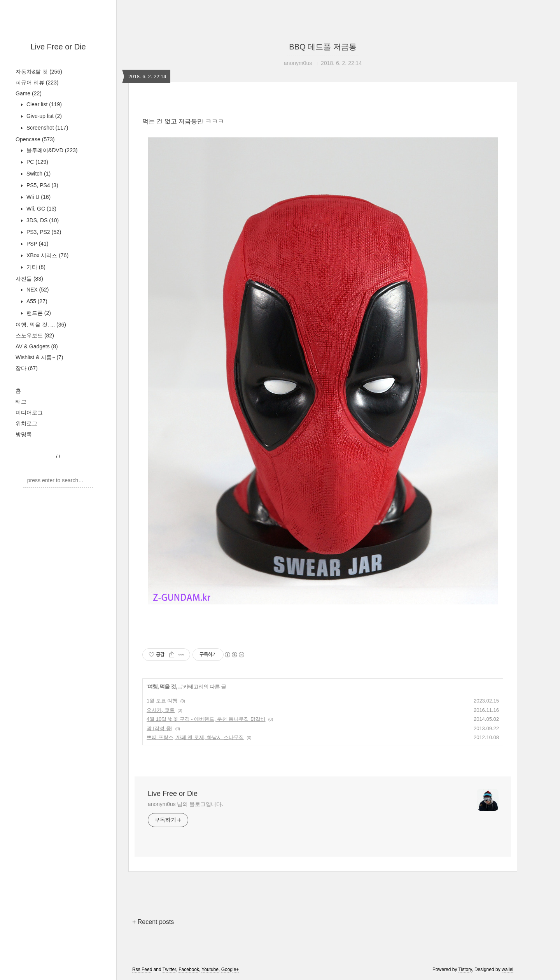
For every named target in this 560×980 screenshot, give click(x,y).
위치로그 (26, 423)
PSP (37, 244)
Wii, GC (41, 209)
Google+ (230, 969)
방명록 (24, 434)
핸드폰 (38, 313)
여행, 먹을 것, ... (41, 325)
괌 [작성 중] (159, 728)
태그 (21, 402)
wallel (507, 969)
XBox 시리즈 (47, 255)
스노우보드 (35, 335)
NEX (37, 290)
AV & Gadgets (37, 346)
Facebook (189, 969)
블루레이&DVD (51, 150)
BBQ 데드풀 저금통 (323, 47)
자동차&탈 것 (39, 72)
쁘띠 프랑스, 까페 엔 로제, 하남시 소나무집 (195, 737)
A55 (36, 301)
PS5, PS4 (42, 185)
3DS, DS (42, 220)
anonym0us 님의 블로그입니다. (185, 804)
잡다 (27, 368)
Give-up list (43, 116)
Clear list (43, 104)
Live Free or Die (58, 47)
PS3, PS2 (43, 232)
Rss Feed (142, 969)
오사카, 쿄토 (161, 710)
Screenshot (46, 128)
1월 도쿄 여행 (162, 701)
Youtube (210, 969)
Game (29, 93)
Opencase (35, 139)
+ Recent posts (153, 922)
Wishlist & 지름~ (39, 357)
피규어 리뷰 (37, 83)
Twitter (169, 969)
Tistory (465, 969)
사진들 (29, 279)
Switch (38, 174)
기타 (35, 267)
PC (37, 162)
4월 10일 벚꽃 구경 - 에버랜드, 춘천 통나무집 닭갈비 (206, 719)
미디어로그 (29, 413)
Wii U (38, 197)
